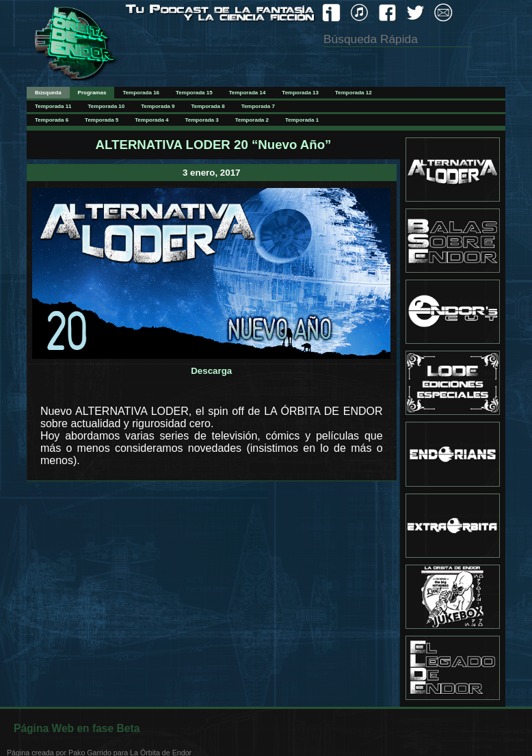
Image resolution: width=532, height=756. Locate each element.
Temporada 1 (302, 120)
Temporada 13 (300, 93)
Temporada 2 (252, 120)
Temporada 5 (102, 120)
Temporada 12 (354, 93)
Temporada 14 (248, 93)
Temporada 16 (141, 93)
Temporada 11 (53, 106)
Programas (92, 93)
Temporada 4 (151, 120)
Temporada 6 (52, 120)
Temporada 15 (194, 93)
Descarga (211, 371)
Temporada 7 (258, 106)
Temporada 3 (202, 120)
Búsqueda (48, 93)
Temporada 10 (107, 106)
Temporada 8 (208, 106)
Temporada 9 (158, 106)
